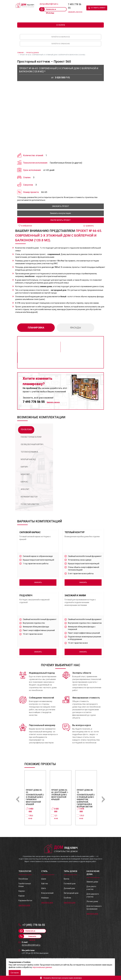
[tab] (26, 430)
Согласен (15, 973)
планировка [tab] (36, 328)
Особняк (67, 898)
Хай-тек (45, 884)
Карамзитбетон (25, 900)
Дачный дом (69, 888)
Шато (44, 888)
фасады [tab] (76, 328)
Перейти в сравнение (61, 44)
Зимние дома (92, 882)
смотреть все (24, 905)
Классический (47, 893)
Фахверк (45, 898)
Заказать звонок (75, 12)
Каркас (22, 896)
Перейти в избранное (61, 37)
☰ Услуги (61, 25)
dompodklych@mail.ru (49, 4)
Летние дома (92, 901)
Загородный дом (71, 893)
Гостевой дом (70, 884)
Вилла (66, 879)
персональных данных (42, 967)
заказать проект (61, 206)
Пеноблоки (23, 879)
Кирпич (22, 891)
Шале (44, 879)
